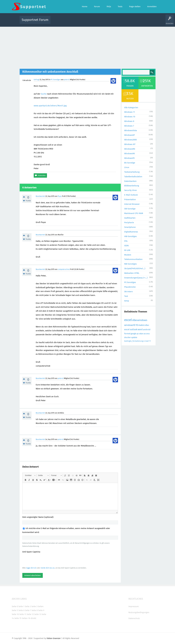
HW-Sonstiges (130, 236)
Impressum (134, 606)
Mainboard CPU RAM (134, 213)
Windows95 (129, 158)
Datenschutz (134, 618)
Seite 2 (28, 606)
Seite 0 (15, 606)
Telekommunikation (133, 259)
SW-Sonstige (130, 209)
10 (137, 325)
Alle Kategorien (131, 108)
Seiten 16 (26, 618)
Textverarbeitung (132, 172)
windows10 (130, 325)
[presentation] (43, 560)
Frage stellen (132, 22)
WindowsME (130, 149)
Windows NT (130, 144)
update (134, 337)
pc (138, 334)
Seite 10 (15, 614)
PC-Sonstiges (56, 80)
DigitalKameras (131, 232)
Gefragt (36, 80)
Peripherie (129, 223)
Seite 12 (30, 614)
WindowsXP (130, 135)
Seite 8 (35, 610)
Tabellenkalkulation (133, 177)
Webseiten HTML (132, 273)
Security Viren (131, 190)
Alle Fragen (70, 22)
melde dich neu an (48, 568)
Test (126, 296)
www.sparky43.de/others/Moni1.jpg (50, 106)
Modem (128, 255)
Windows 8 (129, 121)
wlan (141, 334)
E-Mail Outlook (131, 195)
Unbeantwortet (91, 22)
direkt (33, 618)
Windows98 (129, 154)
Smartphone (130, 227)
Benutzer (121, 22)
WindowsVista (131, 130)
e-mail (146, 341)
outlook (134, 329)
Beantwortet (40, 196)
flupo (60, 196)
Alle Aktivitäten (58, 22)
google (134, 334)
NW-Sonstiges (130, 264)
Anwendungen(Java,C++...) (136, 278)
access (147, 334)
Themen (102, 22)
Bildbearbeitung (132, 186)
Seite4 (41, 606)
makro (141, 325)
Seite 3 (34, 606)
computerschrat (64, 269)
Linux (127, 167)
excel (128, 320)
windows (142, 320)
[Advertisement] (88, 47)
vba (134, 320)
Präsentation (130, 199)
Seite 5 (15, 610)
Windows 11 (130, 112)
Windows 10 (130, 117)
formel (127, 334)
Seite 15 (18, 618)
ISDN (126, 246)
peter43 (67, 80)
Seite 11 (23, 614)
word (140, 329)
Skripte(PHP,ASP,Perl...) (135, 269)
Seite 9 (41, 610)
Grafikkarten (130, 218)
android (147, 330)
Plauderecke (130, 287)
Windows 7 (129, 126)
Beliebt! (80, 22)
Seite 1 (21, 606)
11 (150, 341)
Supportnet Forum (35, 20)
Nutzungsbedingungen (139, 612)
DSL (126, 241)
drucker (127, 337)
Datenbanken (130, 181)
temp (127, 301)
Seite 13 (38, 614)
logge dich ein (31, 568)
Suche (44, 94)
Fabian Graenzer (54, 638)
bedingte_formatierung (134, 341)
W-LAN (127, 250)
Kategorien (112, 22)
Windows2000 (130, 140)
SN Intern (129, 292)
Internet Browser (132, 204)
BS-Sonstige (130, 163)
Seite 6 (21, 610)
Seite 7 (28, 610)
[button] (30, 475)
